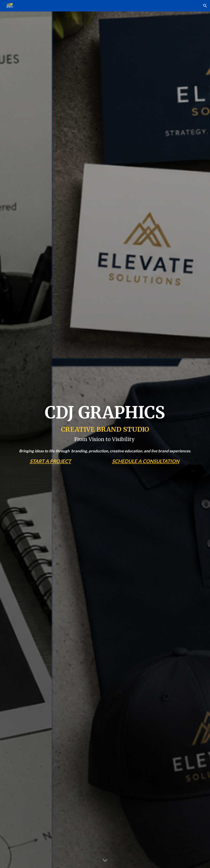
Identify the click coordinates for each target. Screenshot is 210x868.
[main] (105, 423)
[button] (205, 6)
